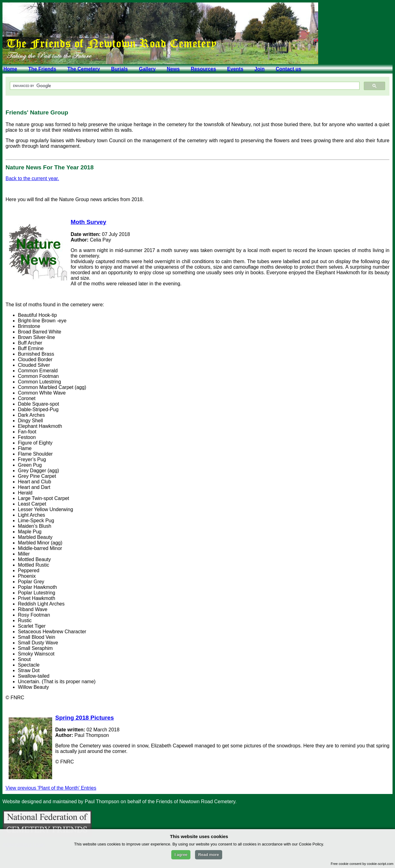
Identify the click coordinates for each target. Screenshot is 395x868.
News (173, 69)
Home (10, 69)
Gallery (147, 69)
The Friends (42, 69)
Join (260, 69)
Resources (203, 69)
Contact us (288, 69)
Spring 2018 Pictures (85, 718)
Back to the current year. (32, 178)
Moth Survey (88, 222)
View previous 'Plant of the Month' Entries (51, 788)
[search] (184, 86)
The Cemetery (84, 69)
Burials (119, 69)
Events (235, 69)
